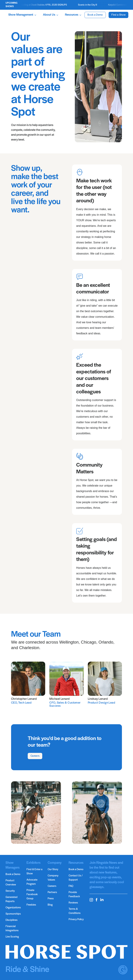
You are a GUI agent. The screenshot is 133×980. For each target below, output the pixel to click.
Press (51, 899)
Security (10, 891)
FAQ (71, 886)
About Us (51, 15)
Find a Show (119, 15)
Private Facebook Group (32, 894)
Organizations (13, 908)
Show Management (23, 15)
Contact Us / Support (76, 878)
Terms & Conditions (75, 911)
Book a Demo (95, 15)
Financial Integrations (12, 928)
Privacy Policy (76, 919)
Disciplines (12, 920)
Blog (50, 905)
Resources (73, 15)
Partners (52, 892)
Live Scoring (12, 937)
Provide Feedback (74, 894)
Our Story (53, 869)
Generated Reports (12, 899)
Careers (35, 756)
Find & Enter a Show (34, 872)
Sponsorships (13, 914)
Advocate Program (32, 882)
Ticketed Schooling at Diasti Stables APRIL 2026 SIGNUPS (40, 5)
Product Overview (11, 883)
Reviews (73, 903)
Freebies (31, 905)
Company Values (53, 878)
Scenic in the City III (90, 5)
